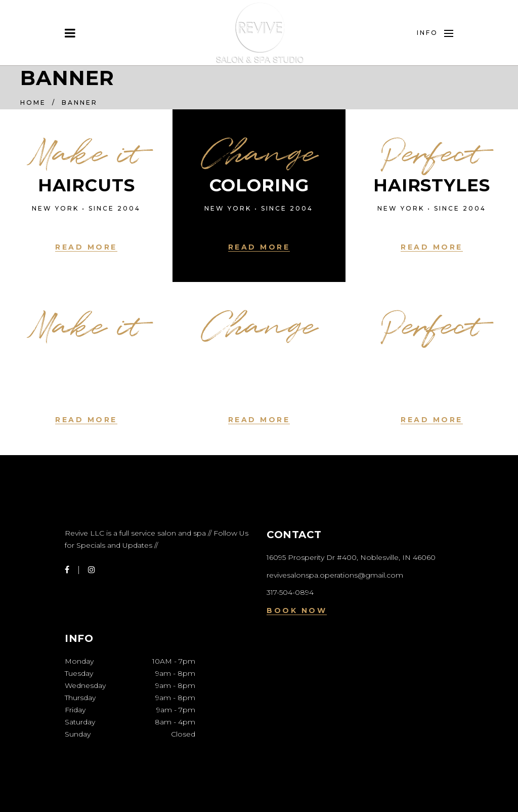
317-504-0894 (290, 592)
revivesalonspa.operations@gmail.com (335, 575)
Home (33, 103)
